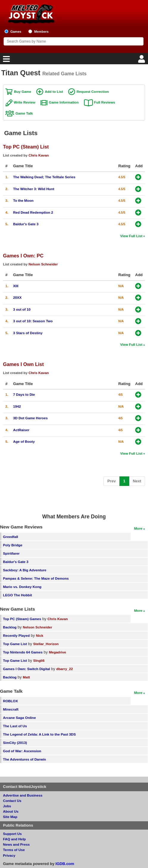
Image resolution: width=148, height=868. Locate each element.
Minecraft (11, 709)
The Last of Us (15, 726)
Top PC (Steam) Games (22, 619)
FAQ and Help (14, 839)
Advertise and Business (23, 795)
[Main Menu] (6, 61)
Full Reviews (105, 102)
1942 (17, 406)
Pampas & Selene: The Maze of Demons (36, 578)
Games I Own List (23, 364)
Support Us (12, 834)
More (138, 528)
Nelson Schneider (43, 264)
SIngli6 (39, 660)
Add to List (54, 92)
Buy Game (23, 92)
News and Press (16, 844)
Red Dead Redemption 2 (33, 212)
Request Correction (93, 92)
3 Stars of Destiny (28, 333)
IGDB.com (65, 864)
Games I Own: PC (23, 256)
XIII (16, 286)
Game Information (64, 102)
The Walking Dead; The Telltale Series (44, 177)
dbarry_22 (65, 669)
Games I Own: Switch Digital (27, 669)
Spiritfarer (11, 553)
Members (42, 32)
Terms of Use (14, 850)
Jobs (7, 806)
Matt (26, 677)
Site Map (10, 817)
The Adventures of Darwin (24, 759)
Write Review (25, 102)
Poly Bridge (13, 545)
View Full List (131, 236)
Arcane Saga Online (19, 718)
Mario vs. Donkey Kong (22, 587)
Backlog (10, 627)
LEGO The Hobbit (17, 595)
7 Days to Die (24, 394)
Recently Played (16, 635)
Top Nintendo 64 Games (23, 652)
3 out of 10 (22, 309)
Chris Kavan (39, 155)
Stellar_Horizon (46, 644)
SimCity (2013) (15, 743)
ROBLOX (10, 701)
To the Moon (23, 200)
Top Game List (15, 644)
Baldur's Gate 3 (26, 224)
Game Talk (24, 113)
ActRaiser (21, 430)
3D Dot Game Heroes (30, 418)
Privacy (9, 855)
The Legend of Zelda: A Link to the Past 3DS (39, 734)
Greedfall (11, 537)
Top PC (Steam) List (26, 147)
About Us (11, 811)
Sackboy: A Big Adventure (25, 570)
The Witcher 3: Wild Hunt (34, 189)
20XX (17, 297)
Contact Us (12, 801)
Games (16, 32)
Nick (40, 635)
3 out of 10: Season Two (33, 321)
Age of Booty (24, 441)
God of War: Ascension (22, 751)
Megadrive (57, 652)
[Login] (142, 61)
